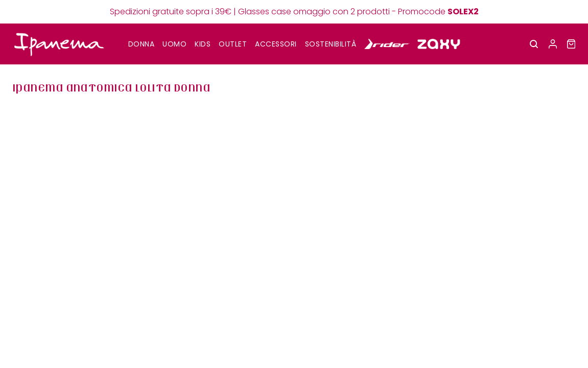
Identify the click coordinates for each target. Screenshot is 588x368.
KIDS (203, 44)
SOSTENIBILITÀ (331, 44)
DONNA (142, 44)
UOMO (174, 44)
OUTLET (233, 44)
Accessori (276, 44)
